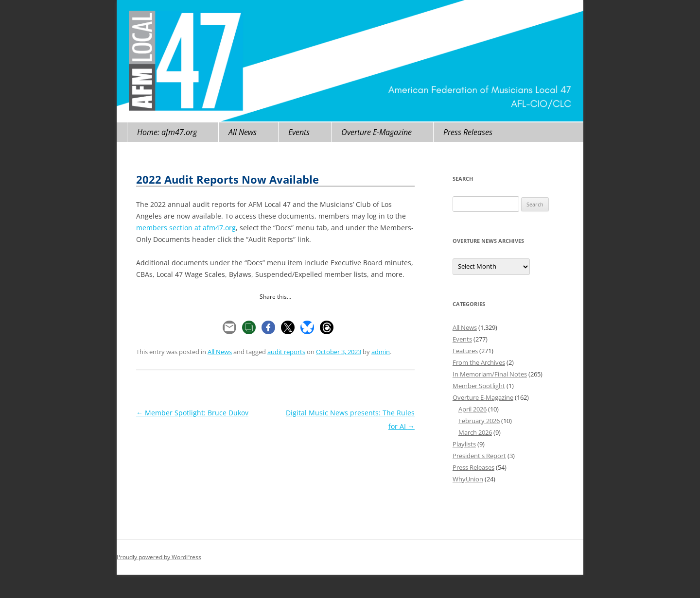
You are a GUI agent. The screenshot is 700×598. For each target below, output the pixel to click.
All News (243, 132)
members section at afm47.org (186, 228)
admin (381, 352)
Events (299, 132)
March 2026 (475, 432)
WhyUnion (468, 479)
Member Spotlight (479, 386)
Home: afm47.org (167, 132)
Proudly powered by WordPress (159, 557)
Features (465, 351)
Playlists (464, 444)
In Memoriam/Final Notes (490, 374)
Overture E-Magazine (376, 132)
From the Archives (479, 362)
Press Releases (468, 132)
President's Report (479, 456)
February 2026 (479, 421)
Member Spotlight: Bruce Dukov (192, 413)
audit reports (286, 352)
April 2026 (472, 409)
